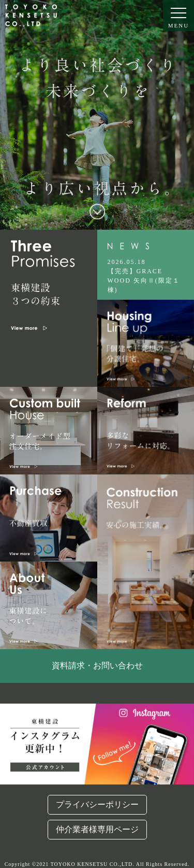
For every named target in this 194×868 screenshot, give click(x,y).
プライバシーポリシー (97, 804)
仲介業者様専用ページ (97, 829)
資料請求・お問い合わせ (97, 666)
